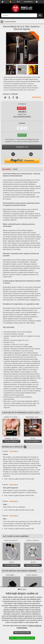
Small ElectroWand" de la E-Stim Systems (18, 332)
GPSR (15, 169)
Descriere (6, 169)
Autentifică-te (28, 2)
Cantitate (22, 123)
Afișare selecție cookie (22, 633)
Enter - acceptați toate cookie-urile (22, 638)
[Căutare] (40, 15)
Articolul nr (7, 94)
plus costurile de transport (22, 116)
